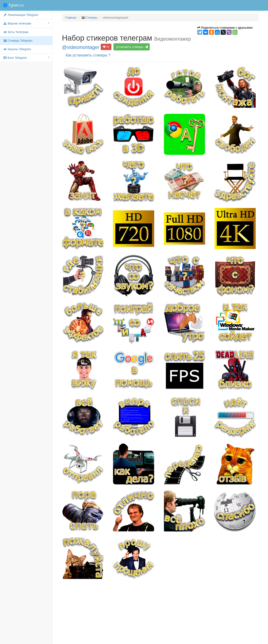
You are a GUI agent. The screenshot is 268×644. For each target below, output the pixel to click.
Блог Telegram (26, 58)
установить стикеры (132, 47)
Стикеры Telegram (18, 41)
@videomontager (81, 47)
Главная (71, 18)
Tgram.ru (13, 5)
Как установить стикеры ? (88, 55)
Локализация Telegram (21, 15)
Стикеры (91, 18)
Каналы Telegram (17, 49)
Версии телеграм (26, 23)
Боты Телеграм (16, 32)
